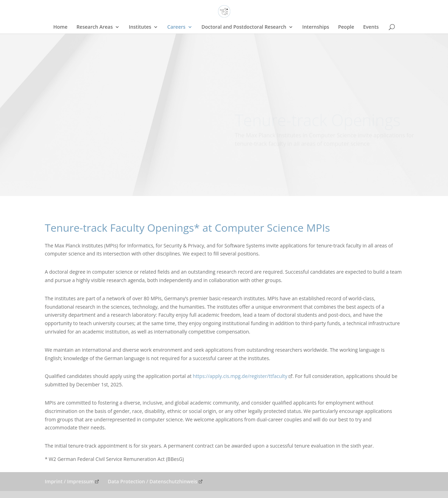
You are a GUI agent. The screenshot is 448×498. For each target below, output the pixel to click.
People (346, 27)
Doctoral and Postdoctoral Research (244, 27)
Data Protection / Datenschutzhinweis (153, 481)
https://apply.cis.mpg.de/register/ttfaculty (240, 376)
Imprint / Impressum (69, 481)
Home (60, 27)
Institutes (140, 27)
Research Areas (94, 27)
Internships (316, 27)
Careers (176, 27)
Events (371, 27)
